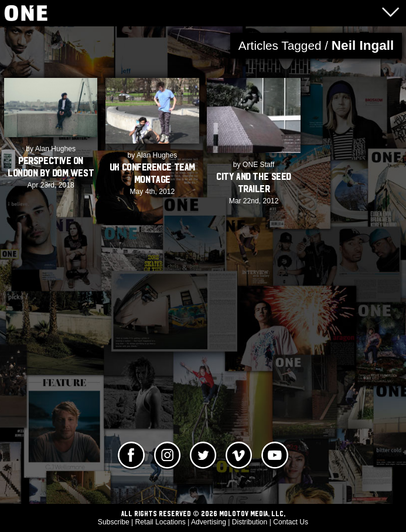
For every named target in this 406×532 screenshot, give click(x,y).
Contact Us (291, 522)
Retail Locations (161, 522)
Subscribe (114, 522)
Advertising (209, 522)
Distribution (250, 522)
